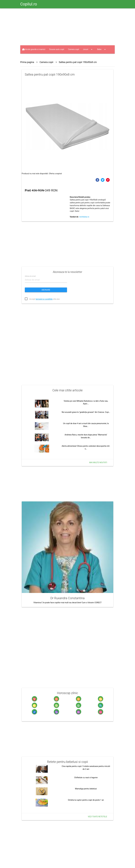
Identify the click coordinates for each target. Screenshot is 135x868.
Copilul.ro (29, 4)
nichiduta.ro (84, 217)
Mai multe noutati (98, 463)
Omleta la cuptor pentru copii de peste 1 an (86, 800)
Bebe (102, 49)
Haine (43, 58)
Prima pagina (27, 62)
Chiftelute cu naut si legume (86, 778)
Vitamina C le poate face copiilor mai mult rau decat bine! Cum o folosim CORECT (67, 603)
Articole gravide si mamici (35, 49)
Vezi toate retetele (97, 817)
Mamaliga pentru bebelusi (86, 789)
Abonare (46, 290)
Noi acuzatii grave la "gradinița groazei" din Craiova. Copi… (86, 412)
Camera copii (74, 49)
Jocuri (88, 49)
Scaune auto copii (57, 49)
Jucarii (29, 58)
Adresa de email (30, 276)
